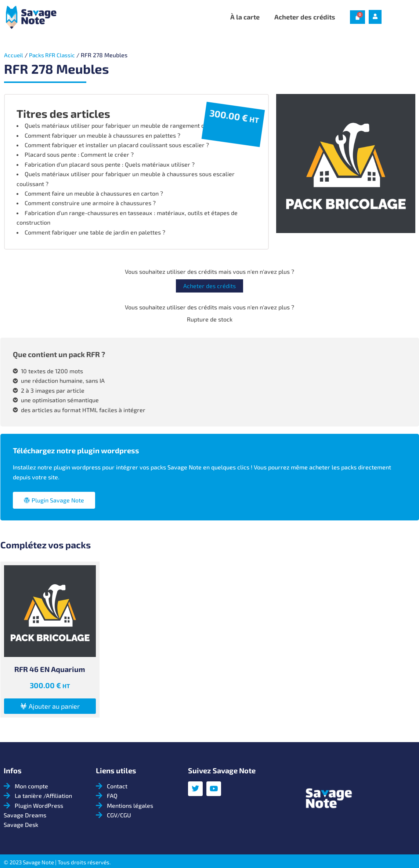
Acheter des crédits (305, 17)
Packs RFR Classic (53, 55)
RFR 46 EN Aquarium (50, 669)
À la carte (245, 17)
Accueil (14, 55)
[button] (50, 706)
